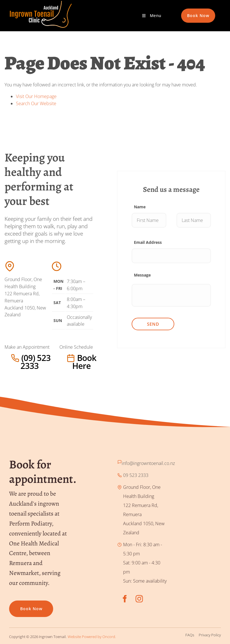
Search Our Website (36, 103)
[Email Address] (171, 256)
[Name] (149, 220)
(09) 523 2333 (19, 358)
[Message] (171, 295)
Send (153, 324)
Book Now (192, 12)
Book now (20, 605)
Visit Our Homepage (36, 96)
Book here (71, 358)
